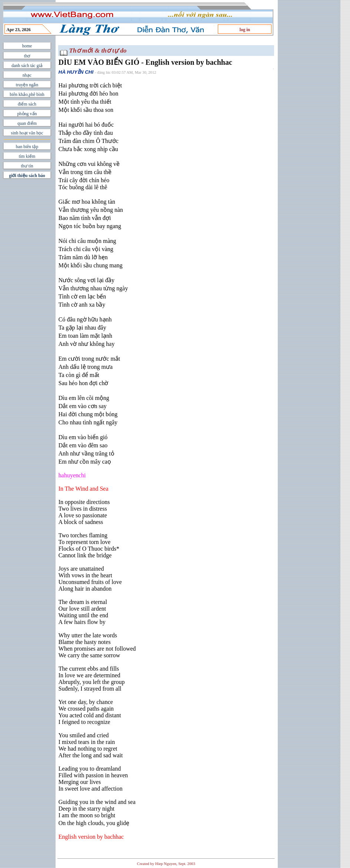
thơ (27, 56)
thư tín (27, 166)
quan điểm (27, 123)
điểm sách (27, 104)
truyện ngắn (27, 85)
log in (245, 30)
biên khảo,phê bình (27, 94)
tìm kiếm (27, 156)
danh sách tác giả (27, 66)
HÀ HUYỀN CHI (76, 72)
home (27, 46)
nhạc (27, 75)
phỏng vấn (27, 114)
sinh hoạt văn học (27, 133)
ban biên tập (27, 147)
